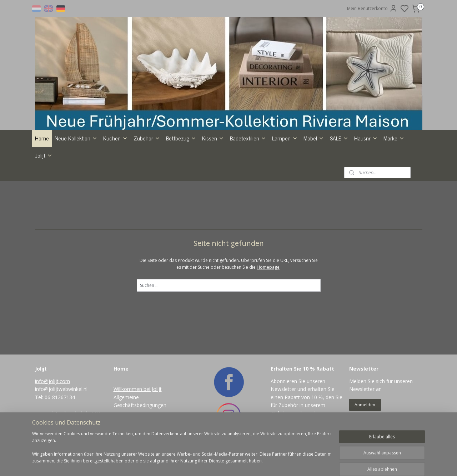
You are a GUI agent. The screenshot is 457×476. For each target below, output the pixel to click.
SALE (339, 138)
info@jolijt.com (52, 381)
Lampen (285, 138)
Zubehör (147, 138)
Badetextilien (248, 138)
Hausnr (366, 138)
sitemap (243, 463)
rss (258, 463)
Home (42, 138)
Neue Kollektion (76, 138)
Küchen (115, 138)
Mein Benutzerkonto (372, 9)
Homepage (268, 267)
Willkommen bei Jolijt (138, 389)
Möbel (314, 138)
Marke (394, 138)
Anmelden (365, 405)
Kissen (213, 138)
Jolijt (44, 155)
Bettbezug (181, 138)
